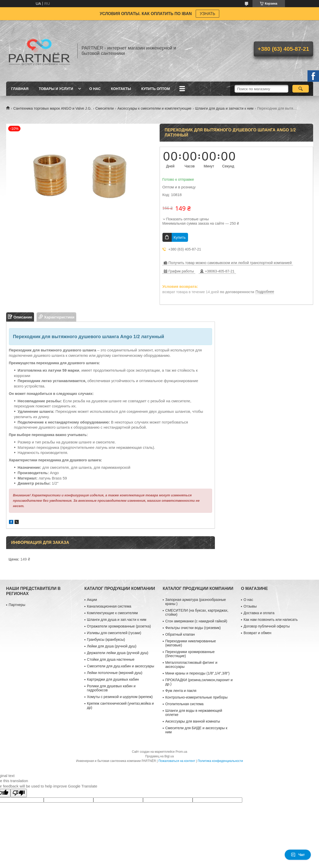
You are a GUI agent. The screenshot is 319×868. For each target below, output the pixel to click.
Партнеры (17, 605)
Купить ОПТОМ (156, 89)
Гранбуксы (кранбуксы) (106, 639)
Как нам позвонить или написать (271, 620)
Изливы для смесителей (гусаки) (114, 633)
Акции (92, 600)
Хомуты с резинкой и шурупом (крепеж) (120, 697)
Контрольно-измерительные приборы (196, 697)
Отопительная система (184, 704)
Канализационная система (109, 606)
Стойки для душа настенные (111, 659)
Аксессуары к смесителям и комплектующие (154, 108)
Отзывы (250, 606)
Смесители (105, 108)
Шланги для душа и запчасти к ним (224, 108)
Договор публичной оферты (267, 626)
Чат (298, 855)
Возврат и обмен (257, 633)
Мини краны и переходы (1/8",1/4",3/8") (197, 673)
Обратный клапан (180, 634)
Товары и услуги (56, 89)
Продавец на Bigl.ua (160, 756)
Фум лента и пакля (181, 691)
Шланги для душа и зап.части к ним (117, 620)
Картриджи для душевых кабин (113, 679)
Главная (20, 89)
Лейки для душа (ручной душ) (112, 646)
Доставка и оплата (259, 613)
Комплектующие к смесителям (112, 613)
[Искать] (301, 89)
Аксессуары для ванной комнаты (193, 721)
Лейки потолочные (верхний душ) (115, 673)
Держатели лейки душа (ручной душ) (118, 653)
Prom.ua (181, 752)
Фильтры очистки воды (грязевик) (193, 628)
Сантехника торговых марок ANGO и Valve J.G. (52, 108)
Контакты (121, 89)
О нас (95, 89)
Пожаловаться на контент (177, 761)
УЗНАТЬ (208, 14)
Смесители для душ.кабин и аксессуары (121, 666)
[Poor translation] (19, 793)
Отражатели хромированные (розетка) (119, 626)
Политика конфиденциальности (220, 761)
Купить (180, 237)
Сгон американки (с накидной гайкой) (196, 621)
